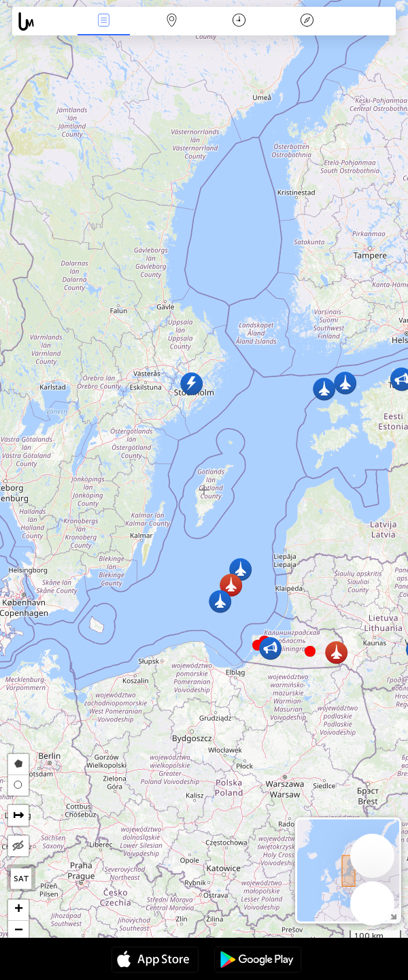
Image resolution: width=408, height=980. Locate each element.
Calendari (239, 21)
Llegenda (307, 21)
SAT (21, 879)
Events (103, 21)
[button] (310, 651)
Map (171, 21)
